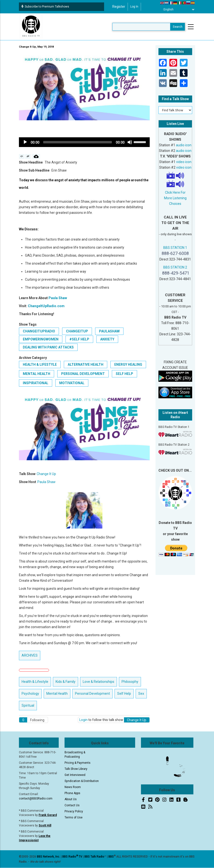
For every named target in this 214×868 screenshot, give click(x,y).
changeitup (77, 331)
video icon (184, 162)
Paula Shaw (58, 298)
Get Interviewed (75, 775)
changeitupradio (39, 331)
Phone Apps (72, 793)
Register (119, 7)
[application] (84, 142)
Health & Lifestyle (40, 365)
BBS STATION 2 (175, 267)
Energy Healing (128, 365)
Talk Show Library (76, 769)
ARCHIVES (30, 655)
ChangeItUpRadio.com (46, 306)
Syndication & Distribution (82, 781)
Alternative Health (86, 365)
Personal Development (83, 374)
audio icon (184, 145)
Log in (134, 7)
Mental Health (37, 374)
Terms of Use (74, 817)
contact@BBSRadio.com (36, 799)
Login (83, 720)
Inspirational (36, 383)
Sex (141, 694)
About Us (71, 799)
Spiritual (28, 705)
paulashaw (109, 331)
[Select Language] (178, 9)
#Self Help (79, 339)
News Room (73, 787)
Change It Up (46, 474)
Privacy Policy (74, 811)
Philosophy (130, 682)
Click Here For (175, 192)
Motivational (72, 383)
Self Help (124, 374)
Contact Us (72, 805)
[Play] (25, 142)
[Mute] (130, 142)
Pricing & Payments (78, 763)
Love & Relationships (99, 682)
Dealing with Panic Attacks (48, 347)
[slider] (78, 142)
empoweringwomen (41, 339)
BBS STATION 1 (175, 248)
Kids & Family (66, 682)
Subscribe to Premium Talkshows (45, 7)
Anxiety (107, 339)
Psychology (30, 694)
